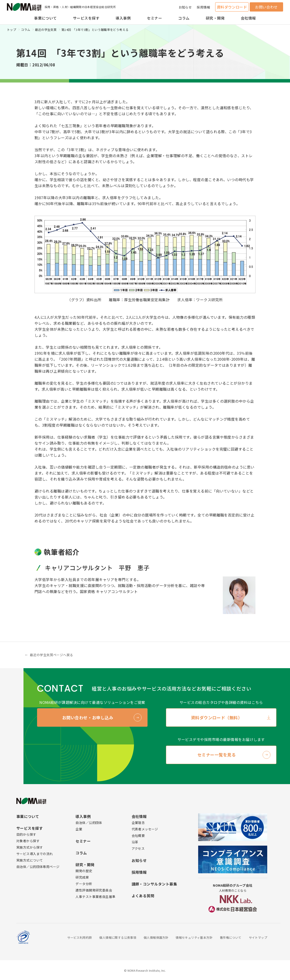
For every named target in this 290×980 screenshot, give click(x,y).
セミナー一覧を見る (217, 755)
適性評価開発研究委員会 (94, 890)
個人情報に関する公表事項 (118, 937)
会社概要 (138, 835)
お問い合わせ (266, 7)
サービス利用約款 (80, 937)
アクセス (138, 848)
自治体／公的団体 (89, 823)
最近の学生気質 (46, 30)
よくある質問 (143, 896)
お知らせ (185, 7)
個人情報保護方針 (156, 937)
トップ (12, 30)
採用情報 (203, 7)
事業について (45, 18)
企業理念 (138, 823)
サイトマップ (258, 937)
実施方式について (30, 860)
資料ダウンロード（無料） (217, 717)
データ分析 (84, 884)
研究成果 (82, 877)
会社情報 (248, 18)
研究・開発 (215, 18)
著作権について (231, 937)
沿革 (135, 842)
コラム (184, 18)
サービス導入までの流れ (35, 854)
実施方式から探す (30, 847)
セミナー (154, 18)
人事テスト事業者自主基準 (95, 897)
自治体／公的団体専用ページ (38, 867)
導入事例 (123, 18)
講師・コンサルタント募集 (154, 884)
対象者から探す (28, 841)
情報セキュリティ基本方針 (194, 937)
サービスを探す (86, 18)
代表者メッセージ (145, 829)
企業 (79, 829)
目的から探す (26, 834)
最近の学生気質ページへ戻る (51, 655)
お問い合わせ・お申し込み (88, 717)
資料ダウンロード (232, 7)
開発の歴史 (84, 871)
